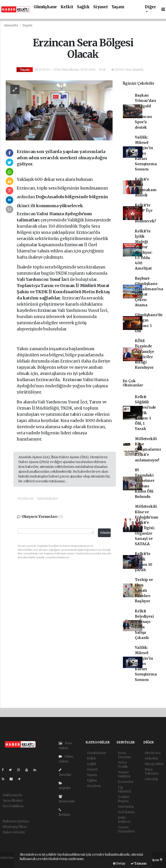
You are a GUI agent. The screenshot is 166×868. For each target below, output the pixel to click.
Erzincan (27, 214)
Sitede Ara (153, 753)
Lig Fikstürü (124, 789)
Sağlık (83, 7)
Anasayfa (11, 25)
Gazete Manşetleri (126, 829)
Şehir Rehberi (124, 820)
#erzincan (25, 498)
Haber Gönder (14, 832)
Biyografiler (154, 764)
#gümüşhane (47, 498)
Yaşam (118, 7)
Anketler (151, 758)
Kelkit (67, 7)
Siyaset (101, 7)
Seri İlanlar (126, 812)
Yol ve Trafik (123, 765)
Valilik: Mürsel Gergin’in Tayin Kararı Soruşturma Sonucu (146, 153)
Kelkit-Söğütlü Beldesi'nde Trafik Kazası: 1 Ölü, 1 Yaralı (145, 413)
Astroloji (151, 779)
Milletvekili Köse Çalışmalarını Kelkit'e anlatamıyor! (148, 449)
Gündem (94, 786)
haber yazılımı (11, 862)
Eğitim (92, 780)
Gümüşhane (45, 7)
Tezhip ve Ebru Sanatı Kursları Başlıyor (144, 590)
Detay (119, 864)
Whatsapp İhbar (15, 827)
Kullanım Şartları (16, 821)
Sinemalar (126, 807)
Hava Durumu (124, 755)
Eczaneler (126, 782)
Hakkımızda (12, 795)
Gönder (105, 533)
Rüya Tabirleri (151, 771)
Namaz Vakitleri (124, 774)
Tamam (139, 864)
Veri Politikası (13, 806)
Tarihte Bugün (124, 799)
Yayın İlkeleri (13, 801)
